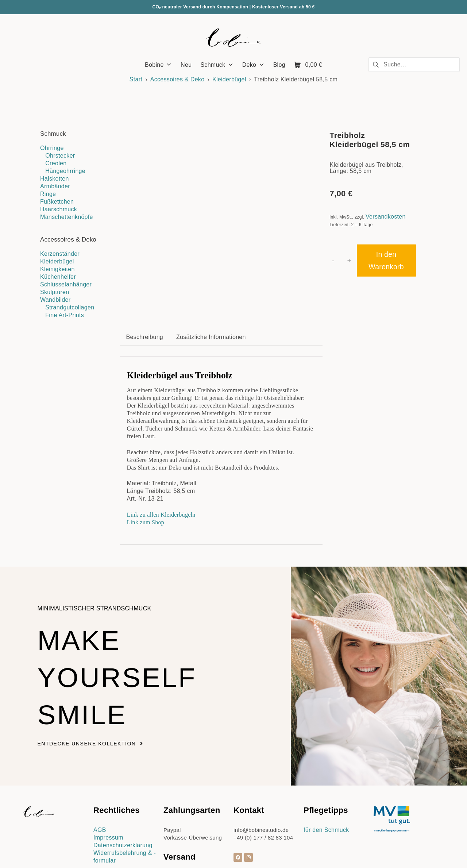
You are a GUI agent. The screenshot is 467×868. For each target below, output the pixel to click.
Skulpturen (55, 292)
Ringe (48, 194)
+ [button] (350, 261)
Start (136, 79)
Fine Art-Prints (65, 315)
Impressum (108, 773)
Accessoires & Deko (177, 79)
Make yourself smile (127, 612)
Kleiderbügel (229, 79)
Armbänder (55, 186)
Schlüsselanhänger (66, 284)
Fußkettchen (57, 202)
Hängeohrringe (65, 171)
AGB (100, 766)
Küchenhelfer (58, 277)
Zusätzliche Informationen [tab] (211, 273)
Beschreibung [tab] (145, 273)
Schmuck (53, 134)
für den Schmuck (326, 766)
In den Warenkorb (386, 261)
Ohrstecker (60, 156)
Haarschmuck (59, 209)
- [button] (333, 261)
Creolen (56, 163)
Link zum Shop (146, 458)
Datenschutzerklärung (123, 781)
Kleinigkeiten (57, 269)
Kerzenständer (60, 254)
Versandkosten (386, 217)
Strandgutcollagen (70, 307)
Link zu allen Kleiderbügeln (161, 450)
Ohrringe (52, 148)
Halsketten (55, 179)
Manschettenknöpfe (67, 217)
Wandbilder (55, 300)
